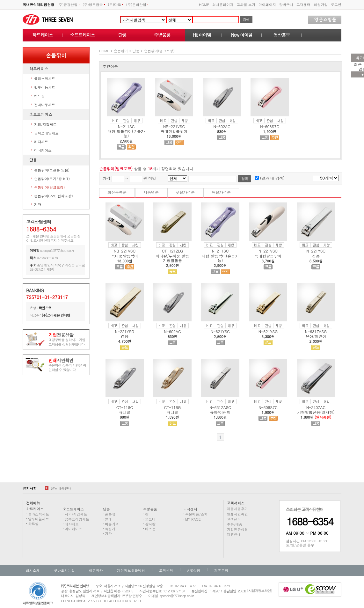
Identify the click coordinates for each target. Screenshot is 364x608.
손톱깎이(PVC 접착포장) (54, 196)
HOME (204, 5)
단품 (122, 35)
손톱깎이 (121, 51)
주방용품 (162, 35)
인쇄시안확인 (237, 514)
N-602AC (222, 126)
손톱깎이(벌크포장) (49, 187)
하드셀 (39, 96)
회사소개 (33, 571)
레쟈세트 (41, 142)
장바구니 (286, 5)
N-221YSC (316, 251)
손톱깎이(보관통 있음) (52, 170)
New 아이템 (242, 35)
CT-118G (173, 407)
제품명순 (151, 192)
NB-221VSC (174, 126)
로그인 (336, 5)
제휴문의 (221, 571)
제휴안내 (234, 535)
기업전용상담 (237, 529)
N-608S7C (270, 126)
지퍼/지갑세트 (45, 125)
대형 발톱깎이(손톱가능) (126, 133)
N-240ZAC (316, 407)
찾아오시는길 (64, 571)
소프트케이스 (83, 35)
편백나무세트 (45, 105)
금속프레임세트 (46, 133)
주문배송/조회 (197, 514)
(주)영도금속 (94, 5)
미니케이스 (43, 150)
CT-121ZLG (172, 251)
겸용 (316, 256)
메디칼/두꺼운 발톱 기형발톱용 (172, 258)
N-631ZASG (316, 331)
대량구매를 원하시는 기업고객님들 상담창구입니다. (67, 340)
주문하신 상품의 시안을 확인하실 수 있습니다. (67, 365)
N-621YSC (220, 331)
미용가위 (112, 524)
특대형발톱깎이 (174, 131)
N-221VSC (268, 251)
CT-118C (125, 407)
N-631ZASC (220, 407)
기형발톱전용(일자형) (316, 412)
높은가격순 (221, 192)
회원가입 (321, 5)
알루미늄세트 (45, 88)
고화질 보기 (246, 5)
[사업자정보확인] (260, 591)
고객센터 (303, 5)
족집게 (110, 529)
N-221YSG (125, 331)
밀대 (108, 519)
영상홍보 (282, 35)
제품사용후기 (237, 509)
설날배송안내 (58, 488)
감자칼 (150, 524)
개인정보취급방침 (131, 571)
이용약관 (96, 571)
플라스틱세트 (45, 79)
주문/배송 (235, 524)
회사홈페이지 (223, 5)
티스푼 (150, 529)
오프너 (150, 519)
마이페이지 (267, 5)
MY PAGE (193, 519)
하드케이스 (43, 35)
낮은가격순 (185, 192)
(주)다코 (116, 5)
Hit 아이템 (202, 35)
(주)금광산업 (68, 5)
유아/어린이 (316, 336)
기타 (38, 205)
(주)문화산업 (137, 5)
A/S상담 (194, 571)
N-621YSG (268, 331)
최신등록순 (117, 192)
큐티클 (125, 412)
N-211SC (126, 126)
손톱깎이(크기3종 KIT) (52, 179)
